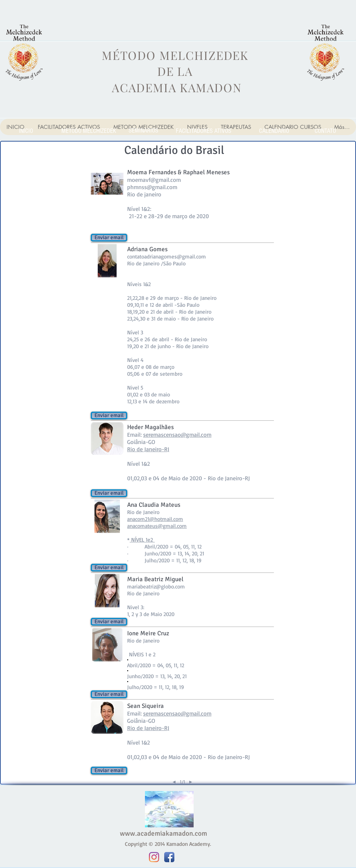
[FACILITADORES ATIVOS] (204, 131)
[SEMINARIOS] (143, 130)
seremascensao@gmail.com (177, 435)
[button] (109, 238)
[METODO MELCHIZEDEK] (89, 131)
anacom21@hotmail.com (155, 519)
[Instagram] (154, 857)
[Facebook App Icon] (169, 857)
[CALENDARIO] (274, 131)
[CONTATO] (325, 131)
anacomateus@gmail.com (157, 526)
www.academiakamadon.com (163, 834)
